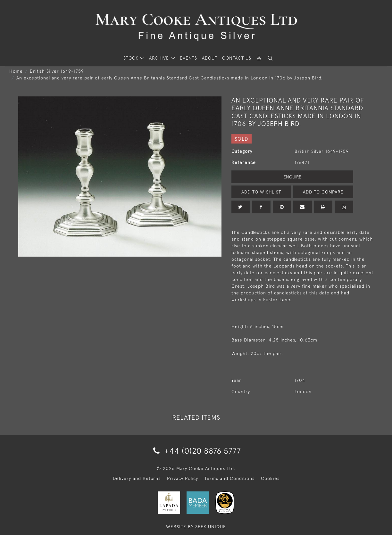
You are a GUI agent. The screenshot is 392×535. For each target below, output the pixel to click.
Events (188, 58)
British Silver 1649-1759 (57, 71)
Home (16, 71)
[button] (271, 58)
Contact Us (237, 58)
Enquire (292, 177)
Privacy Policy (183, 478)
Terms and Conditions (229, 478)
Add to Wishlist (261, 192)
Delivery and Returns (137, 478)
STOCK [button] (132, 58)
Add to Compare (323, 192)
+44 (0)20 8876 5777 (196, 451)
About (210, 58)
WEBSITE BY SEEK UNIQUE (196, 527)
